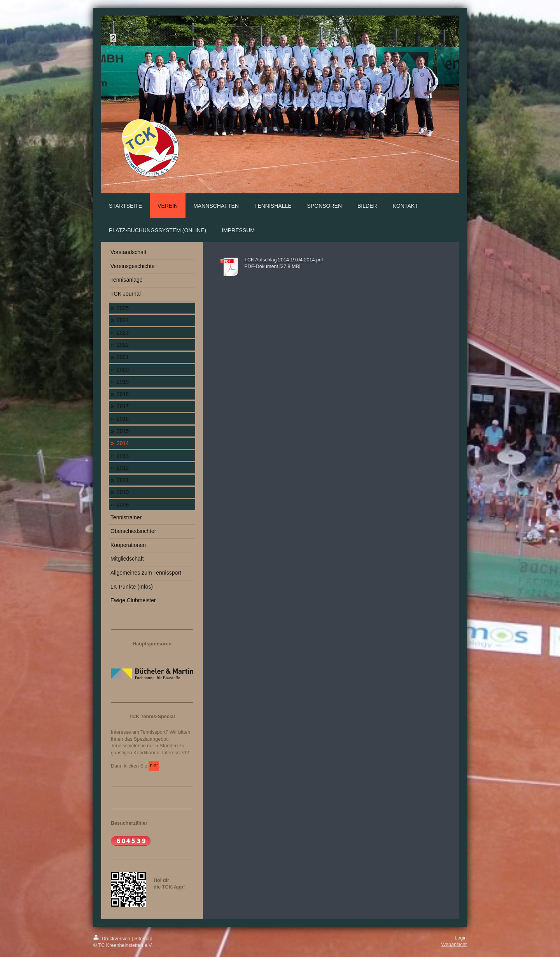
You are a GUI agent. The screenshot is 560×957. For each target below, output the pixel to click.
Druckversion (112, 939)
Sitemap (143, 939)
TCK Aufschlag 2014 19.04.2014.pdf (283, 260)
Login (461, 938)
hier (154, 766)
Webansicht (454, 945)
